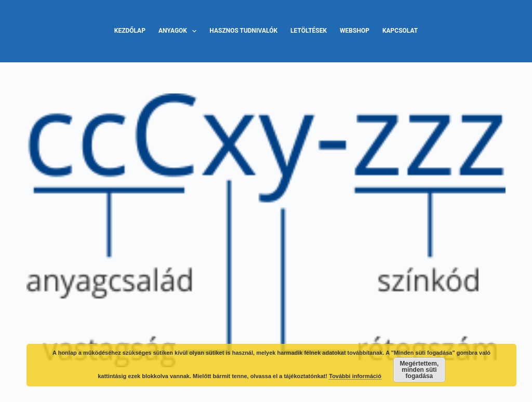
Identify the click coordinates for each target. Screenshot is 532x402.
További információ (355, 376)
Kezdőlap (130, 31)
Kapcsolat (400, 31)
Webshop (355, 31)
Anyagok (179, 31)
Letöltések (309, 31)
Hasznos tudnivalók (243, 31)
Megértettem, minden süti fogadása (420, 370)
